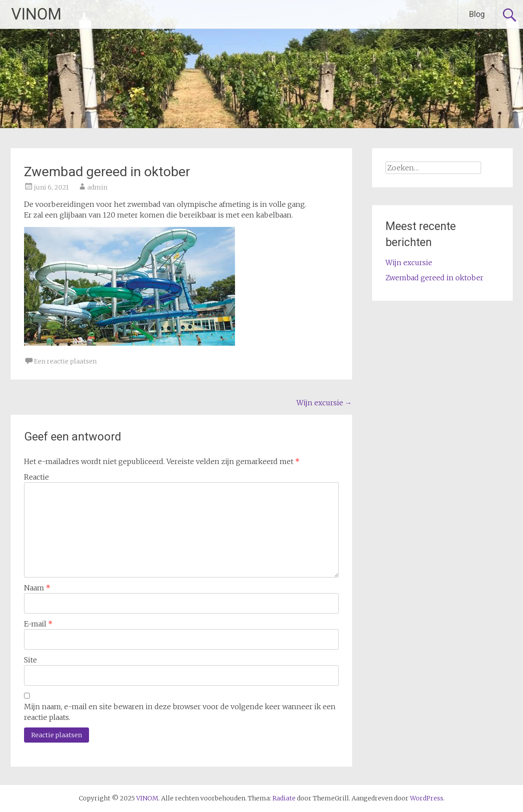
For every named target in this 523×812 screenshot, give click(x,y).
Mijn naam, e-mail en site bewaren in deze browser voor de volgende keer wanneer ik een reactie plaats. (180, 712)
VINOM (36, 14)
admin (97, 187)
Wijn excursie (324, 403)
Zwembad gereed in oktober (434, 278)
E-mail (38, 624)
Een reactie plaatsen (65, 361)
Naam (37, 588)
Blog (477, 14)
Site (30, 660)
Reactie (36, 477)
